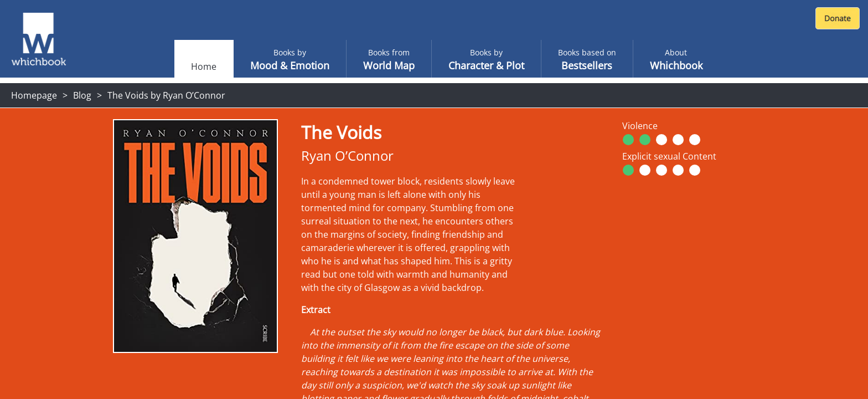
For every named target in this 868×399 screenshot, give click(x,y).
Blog (82, 95)
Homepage (34, 95)
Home (204, 66)
